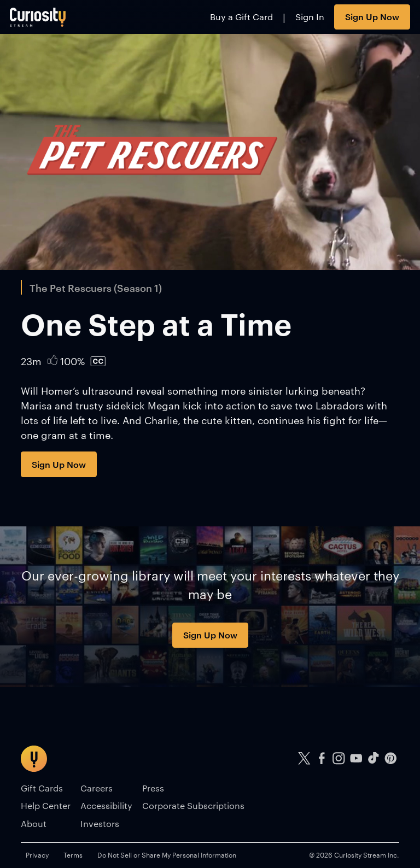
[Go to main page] (38, 17)
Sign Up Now (372, 16)
